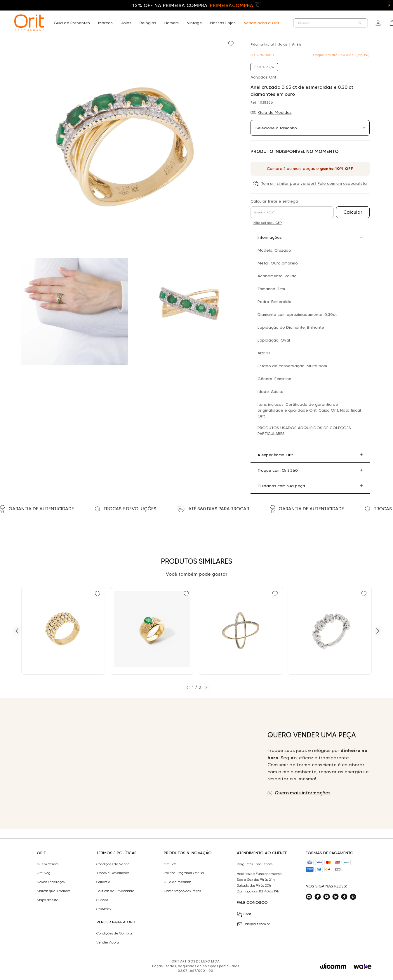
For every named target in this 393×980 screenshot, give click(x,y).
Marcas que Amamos (54, 891)
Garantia (103, 882)
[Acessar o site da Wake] (362, 966)
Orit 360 (170, 864)
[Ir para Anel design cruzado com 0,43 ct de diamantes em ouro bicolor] (241, 631)
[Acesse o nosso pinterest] (353, 897)
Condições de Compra (114, 933)
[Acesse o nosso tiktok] (344, 897)
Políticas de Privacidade (115, 891)
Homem (172, 23)
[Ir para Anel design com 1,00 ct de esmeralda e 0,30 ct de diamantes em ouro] (152, 631)
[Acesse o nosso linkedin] (335, 897)
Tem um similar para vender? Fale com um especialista (314, 183)
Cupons (102, 900)
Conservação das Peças (182, 891)
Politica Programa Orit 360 (185, 873)
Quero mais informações (303, 793)
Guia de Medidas (275, 112)
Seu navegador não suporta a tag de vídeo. (136, 764)
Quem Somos (48, 864)
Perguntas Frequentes (255, 864)
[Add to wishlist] (232, 44)
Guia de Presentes (72, 23)
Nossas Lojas (223, 23)
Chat (244, 914)
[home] (29, 23)
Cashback (104, 909)
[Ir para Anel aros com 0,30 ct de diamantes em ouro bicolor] (63, 631)
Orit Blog (44, 873)
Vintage (194, 23)
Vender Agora (108, 942)
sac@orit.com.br (253, 924)
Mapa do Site (48, 900)
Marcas (105, 23)
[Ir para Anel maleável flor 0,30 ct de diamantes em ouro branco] (330, 631)
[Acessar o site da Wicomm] (333, 966)
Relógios (148, 23)
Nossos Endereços (51, 882)
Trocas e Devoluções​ (113, 873)
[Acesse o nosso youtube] (326, 897)
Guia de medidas (178, 882)
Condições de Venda (113, 864)
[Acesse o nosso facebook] (318, 897)
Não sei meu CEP (268, 223)
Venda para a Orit (261, 23)
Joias (126, 23)
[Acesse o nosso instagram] (309, 897)
